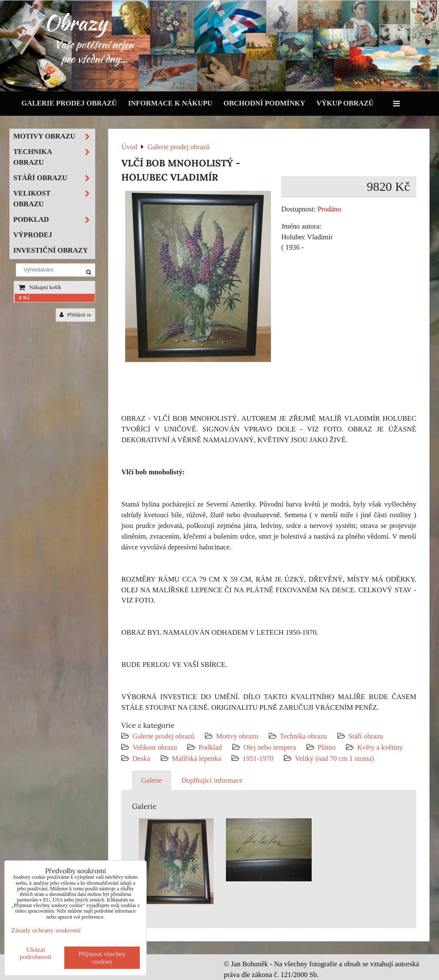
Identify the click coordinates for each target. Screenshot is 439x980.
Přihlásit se (75, 315)
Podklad (210, 747)
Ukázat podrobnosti (36, 953)
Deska (141, 758)
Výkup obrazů (345, 103)
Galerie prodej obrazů (69, 103)
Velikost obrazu (155, 747)
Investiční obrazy (51, 250)
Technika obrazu (304, 736)
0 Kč (24, 298)
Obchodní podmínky (264, 103)
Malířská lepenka (197, 758)
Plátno (327, 747)
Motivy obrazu (237, 736)
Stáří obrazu (366, 736)
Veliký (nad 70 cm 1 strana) (334, 758)
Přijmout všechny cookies (102, 957)
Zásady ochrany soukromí (46, 930)
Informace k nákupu (170, 103)
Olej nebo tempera (270, 747)
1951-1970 (258, 758)
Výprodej (33, 235)
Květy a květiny (380, 747)
